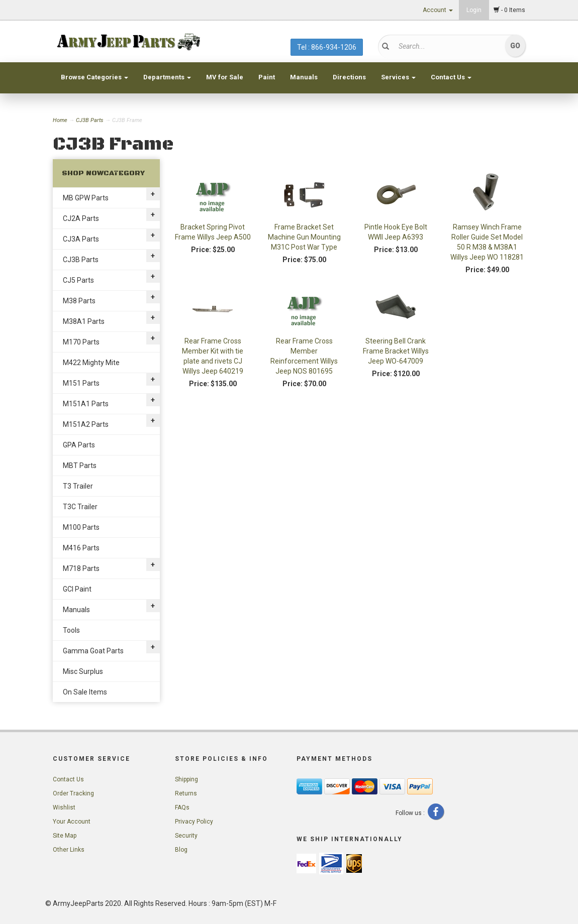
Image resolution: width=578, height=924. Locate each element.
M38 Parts (79, 301)
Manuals (304, 77)
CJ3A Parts (81, 239)
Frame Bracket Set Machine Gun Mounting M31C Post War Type (304, 237)
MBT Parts (80, 466)
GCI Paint (77, 589)
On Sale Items (85, 692)
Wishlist (64, 807)
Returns (186, 793)
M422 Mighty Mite (91, 363)
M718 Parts (81, 568)
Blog (181, 850)
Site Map (65, 836)
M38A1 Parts (84, 321)
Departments (167, 77)
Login (474, 10)
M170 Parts (81, 342)
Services (398, 77)
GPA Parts (79, 445)
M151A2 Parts (86, 424)
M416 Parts (81, 548)
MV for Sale (225, 77)
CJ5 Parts (78, 280)
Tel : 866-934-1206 (327, 47)
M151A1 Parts (86, 404)
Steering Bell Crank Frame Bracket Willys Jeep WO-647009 (396, 351)
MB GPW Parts (86, 198)
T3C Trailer (80, 507)
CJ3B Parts (90, 120)
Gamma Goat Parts (93, 651)
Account (438, 10)
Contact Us (451, 77)
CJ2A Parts (81, 218)
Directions (349, 77)
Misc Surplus (83, 671)
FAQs (182, 807)
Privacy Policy (194, 822)
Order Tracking (73, 793)
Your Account (72, 822)
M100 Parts (81, 527)
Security (186, 836)
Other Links (69, 850)
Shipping (186, 779)
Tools (71, 630)
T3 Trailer (78, 486)
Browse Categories (94, 77)
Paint (267, 77)
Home (61, 120)
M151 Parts (81, 383)
